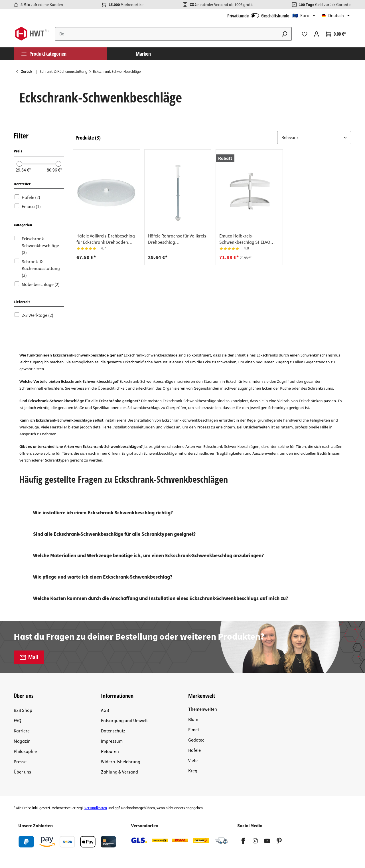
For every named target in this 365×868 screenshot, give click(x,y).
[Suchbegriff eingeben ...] (166, 34)
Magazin (22, 741)
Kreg (193, 771)
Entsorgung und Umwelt (124, 721)
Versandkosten (96, 808)
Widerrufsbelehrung (121, 762)
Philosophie (25, 752)
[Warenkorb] (336, 34)
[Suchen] (285, 34)
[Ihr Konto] (317, 34)
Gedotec (196, 740)
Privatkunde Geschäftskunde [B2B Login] (258, 16)
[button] (314, 138)
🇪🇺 (301, 16)
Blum (193, 720)
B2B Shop (23, 710)
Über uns (22, 772)
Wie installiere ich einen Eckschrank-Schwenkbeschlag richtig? (103, 513)
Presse (20, 762)
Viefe (193, 761)
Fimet (194, 730)
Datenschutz (113, 731)
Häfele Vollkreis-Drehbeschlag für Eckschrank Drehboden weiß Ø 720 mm (106, 239)
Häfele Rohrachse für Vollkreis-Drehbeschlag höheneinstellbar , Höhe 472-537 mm (178, 239)
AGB (105, 710)
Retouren (110, 752)
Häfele (194, 750)
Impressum (112, 741)
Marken (143, 54)
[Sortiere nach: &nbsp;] (314, 138)
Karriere (22, 731)
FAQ (18, 721)
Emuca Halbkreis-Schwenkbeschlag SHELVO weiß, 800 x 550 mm (245, 239)
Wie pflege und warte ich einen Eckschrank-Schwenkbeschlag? (103, 577)
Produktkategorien (44, 54)
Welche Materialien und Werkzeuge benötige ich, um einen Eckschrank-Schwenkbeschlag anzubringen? (148, 556)
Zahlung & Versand (119, 772)
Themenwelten (203, 709)
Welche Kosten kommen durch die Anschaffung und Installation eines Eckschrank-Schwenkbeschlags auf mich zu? (161, 598)
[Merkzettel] (305, 34)
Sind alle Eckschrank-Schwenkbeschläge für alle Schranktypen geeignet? (114, 534)
